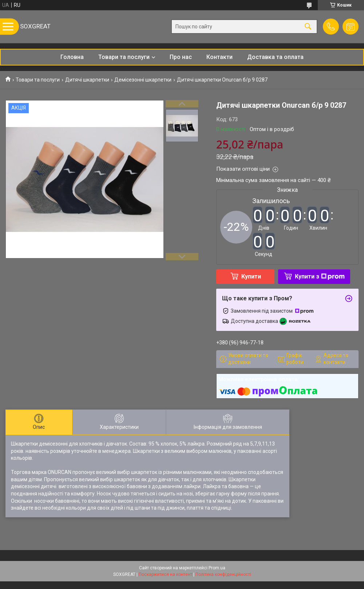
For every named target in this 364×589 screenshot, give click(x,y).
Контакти (219, 57)
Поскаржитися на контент (165, 574)
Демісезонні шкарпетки (143, 80)
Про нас (181, 57)
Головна (72, 57)
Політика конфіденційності (223, 574)
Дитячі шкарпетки (87, 80)
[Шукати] (308, 27)
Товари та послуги (124, 57)
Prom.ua (217, 568)
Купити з (320, 276)
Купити (251, 276)
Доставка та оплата (275, 57)
